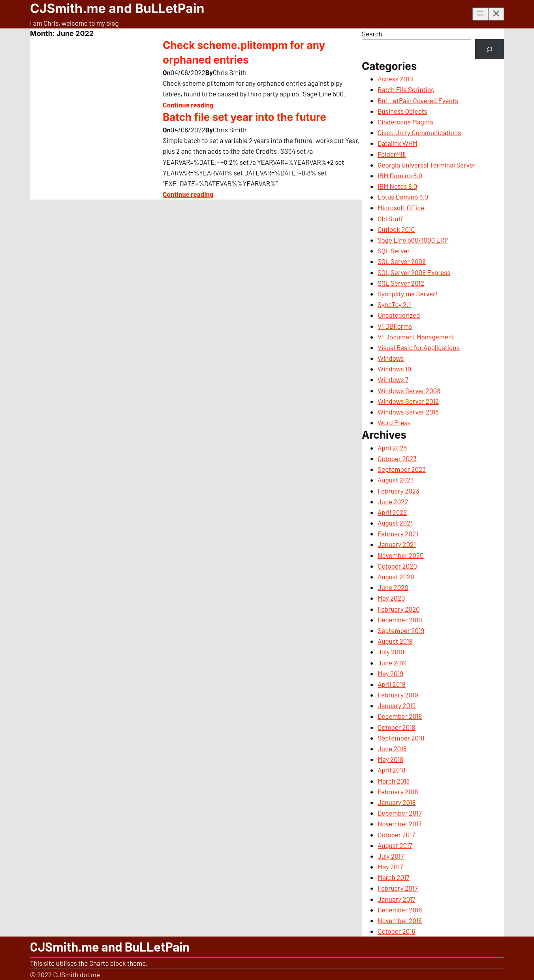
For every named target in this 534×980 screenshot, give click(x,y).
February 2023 (399, 491)
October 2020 (397, 566)
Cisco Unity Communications (419, 132)
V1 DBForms (395, 326)
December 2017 (400, 813)
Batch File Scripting (406, 89)
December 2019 (400, 620)
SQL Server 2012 (401, 283)
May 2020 (391, 598)
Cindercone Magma (405, 122)
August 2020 (396, 577)
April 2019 (392, 684)
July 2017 (391, 856)
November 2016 (400, 920)
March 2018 (394, 781)
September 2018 (401, 738)
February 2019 (398, 695)
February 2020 (399, 609)
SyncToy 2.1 (394, 304)
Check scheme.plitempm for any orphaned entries (244, 52)
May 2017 (390, 867)
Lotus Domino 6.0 (403, 197)
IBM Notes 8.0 (397, 186)
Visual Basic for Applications (419, 347)
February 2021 (398, 533)
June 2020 (393, 587)
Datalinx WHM (398, 143)
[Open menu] (480, 14)
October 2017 (396, 835)
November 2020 (401, 555)
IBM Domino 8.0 (400, 175)
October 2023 (397, 458)
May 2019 (390, 673)
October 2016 (396, 931)
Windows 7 (393, 379)
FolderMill (392, 154)
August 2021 (395, 523)
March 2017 (394, 877)
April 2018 (392, 770)
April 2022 (392, 512)
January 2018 (397, 802)
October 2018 (396, 727)
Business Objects (402, 111)
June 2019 (392, 663)
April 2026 (392, 448)
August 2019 (395, 641)
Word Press (394, 422)
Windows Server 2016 (408, 412)
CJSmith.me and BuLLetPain (117, 8)
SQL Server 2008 (402, 261)
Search (372, 34)
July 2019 (391, 652)
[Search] (490, 49)
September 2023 (402, 469)
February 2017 (398, 888)
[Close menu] (496, 14)
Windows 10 (394, 369)
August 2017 (395, 845)
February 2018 (398, 792)
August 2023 (396, 480)
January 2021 (397, 544)
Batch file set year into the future (244, 117)
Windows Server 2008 (409, 390)
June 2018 (392, 748)
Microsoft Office (401, 207)
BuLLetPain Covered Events (418, 100)
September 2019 (401, 630)
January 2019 (397, 705)
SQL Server (394, 251)
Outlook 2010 (396, 229)
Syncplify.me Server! (408, 294)
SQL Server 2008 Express (414, 272)
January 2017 (397, 899)
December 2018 (400, 716)
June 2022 (393, 501)
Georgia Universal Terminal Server (427, 165)
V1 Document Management (416, 337)
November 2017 (400, 824)
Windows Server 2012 (408, 401)
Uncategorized (399, 315)
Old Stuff (390, 219)
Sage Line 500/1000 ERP (413, 240)
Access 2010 (395, 79)
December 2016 (400, 910)
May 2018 (390, 759)
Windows (391, 358)
